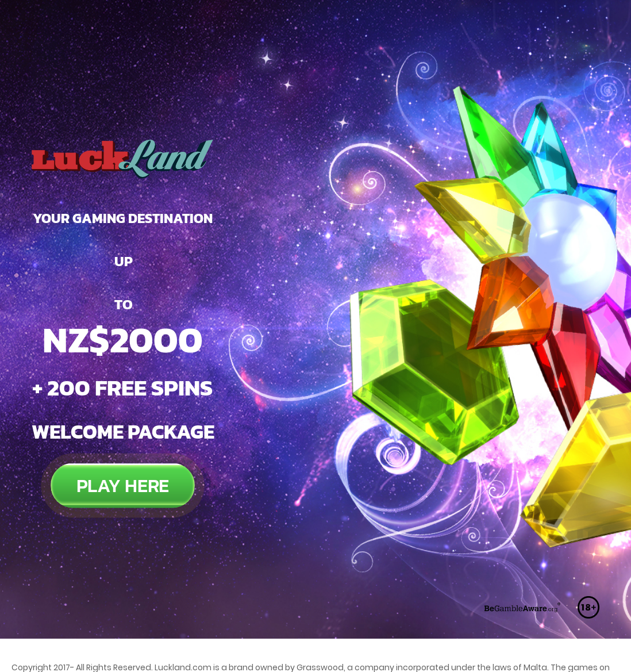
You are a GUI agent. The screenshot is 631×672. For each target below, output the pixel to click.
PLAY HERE (123, 435)
